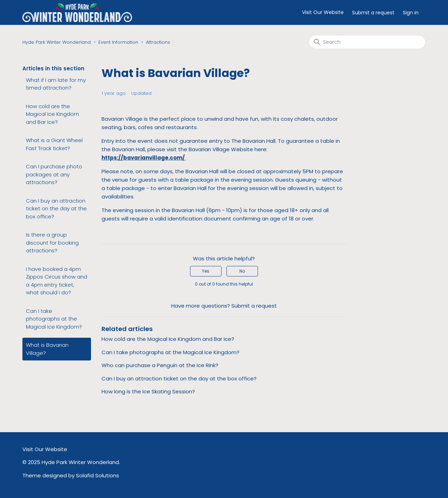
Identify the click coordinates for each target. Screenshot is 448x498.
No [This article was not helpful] (242, 271)
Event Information (118, 42)
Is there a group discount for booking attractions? (52, 243)
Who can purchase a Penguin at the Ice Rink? (160, 365)
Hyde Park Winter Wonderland (57, 42)
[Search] (367, 42)
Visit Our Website (323, 12)
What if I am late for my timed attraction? (56, 84)
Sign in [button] (411, 13)
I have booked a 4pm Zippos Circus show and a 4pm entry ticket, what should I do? (57, 281)
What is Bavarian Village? (47, 349)
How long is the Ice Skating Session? (148, 391)
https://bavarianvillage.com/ (143, 158)
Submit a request (373, 13)
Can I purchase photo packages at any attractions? (54, 174)
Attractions (158, 42)
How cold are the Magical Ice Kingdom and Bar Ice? (52, 114)
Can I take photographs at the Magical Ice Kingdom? (54, 319)
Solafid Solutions (97, 475)
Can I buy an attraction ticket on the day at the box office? (56, 209)
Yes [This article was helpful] (206, 271)
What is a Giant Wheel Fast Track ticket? (54, 144)
